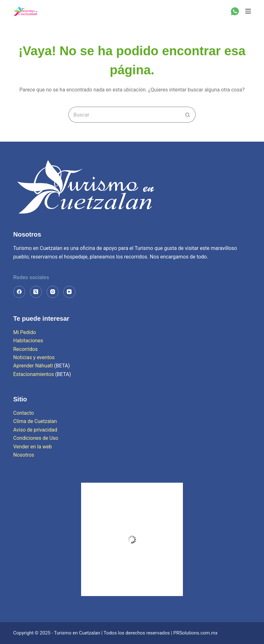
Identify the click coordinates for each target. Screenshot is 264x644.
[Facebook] (19, 292)
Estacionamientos (34, 374)
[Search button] (188, 115)
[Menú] (248, 11)
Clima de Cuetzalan (35, 421)
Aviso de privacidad (35, 430)
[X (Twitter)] (36, 292)
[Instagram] (53, 292)
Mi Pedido (25, 332)
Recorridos (26, 349)
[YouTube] (69, 292)
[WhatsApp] (235, 11)
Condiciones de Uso (36, 438)
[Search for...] (124, 115)
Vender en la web (33, 447)
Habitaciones (28, 341)
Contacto (24, 413)
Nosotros (24, 455)
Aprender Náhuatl (34, 366)
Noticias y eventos (34, 357)
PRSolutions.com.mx (195, 633)
